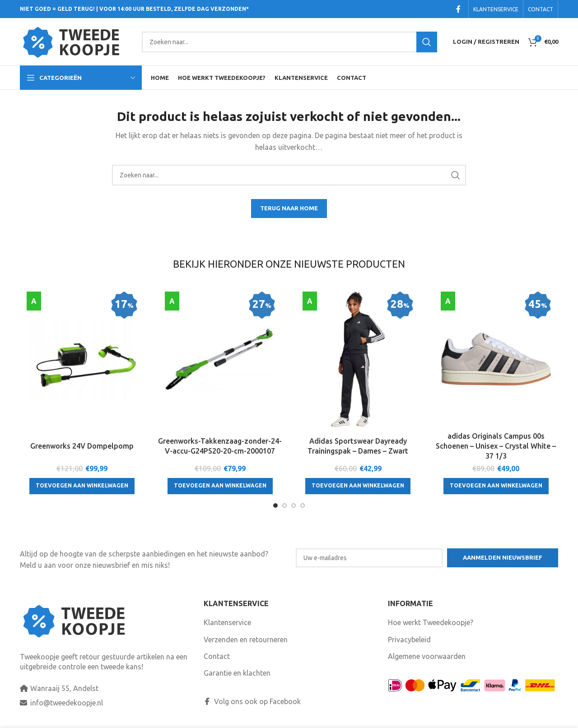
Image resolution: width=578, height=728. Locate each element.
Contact (217, 656)
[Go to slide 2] (284, 505)
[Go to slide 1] (275, 505)
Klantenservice (227, 622)
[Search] (289, 42)
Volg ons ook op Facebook (252, 701)
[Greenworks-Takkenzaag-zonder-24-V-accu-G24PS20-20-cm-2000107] (220, 359)
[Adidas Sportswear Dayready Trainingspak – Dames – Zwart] (358, 359)
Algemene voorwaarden (427, 656)
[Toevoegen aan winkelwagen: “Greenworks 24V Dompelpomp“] (82, 486)
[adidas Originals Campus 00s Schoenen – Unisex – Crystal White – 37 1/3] (496, 359)
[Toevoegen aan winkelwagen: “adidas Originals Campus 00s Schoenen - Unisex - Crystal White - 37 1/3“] (496, 486)
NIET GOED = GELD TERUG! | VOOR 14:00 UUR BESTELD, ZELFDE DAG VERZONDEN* (134, 9)
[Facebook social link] (458, 9)
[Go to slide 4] (303, 505)
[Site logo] (76, 41)
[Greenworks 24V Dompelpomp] (82, 359)
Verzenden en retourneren (246, 640)
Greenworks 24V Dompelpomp (82, 446)
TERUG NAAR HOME (289, 208)
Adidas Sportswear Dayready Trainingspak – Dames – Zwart (358, 446)
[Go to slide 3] (294, 505)
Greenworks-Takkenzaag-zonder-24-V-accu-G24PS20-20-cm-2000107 (220, 446)
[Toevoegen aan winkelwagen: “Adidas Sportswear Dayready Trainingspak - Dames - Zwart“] (358, 486)
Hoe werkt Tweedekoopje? (431, 622)
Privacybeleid (409, 640)
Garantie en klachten (237, 673)
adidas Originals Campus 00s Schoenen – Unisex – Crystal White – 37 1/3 (496, 446)
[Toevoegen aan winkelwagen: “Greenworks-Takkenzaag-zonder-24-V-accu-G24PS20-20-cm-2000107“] (220, 486)
